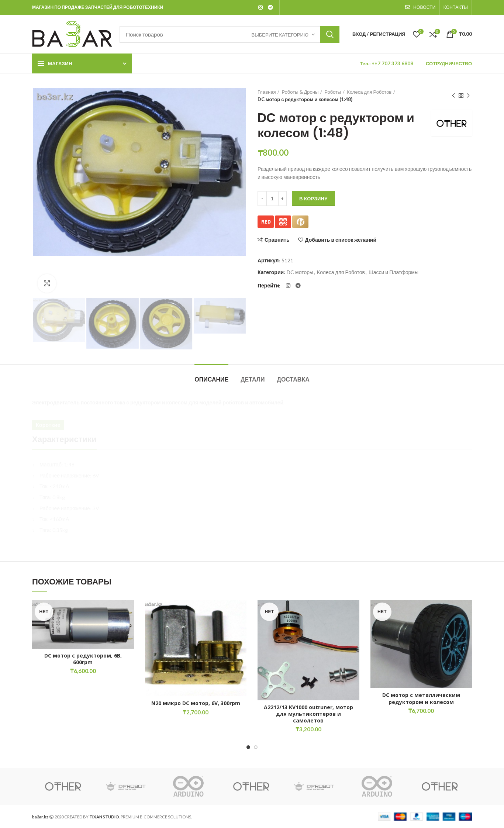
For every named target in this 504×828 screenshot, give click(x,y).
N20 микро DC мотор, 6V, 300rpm (196, 703)
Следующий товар (468, 96)
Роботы (333, 92)
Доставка (293, 379)
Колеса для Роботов (369, 92)
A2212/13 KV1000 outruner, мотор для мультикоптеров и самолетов (308, 714)
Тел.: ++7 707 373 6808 (386, 63)
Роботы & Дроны (300, 92)
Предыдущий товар (453, 96)
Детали (253, 379)
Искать (330, 34)
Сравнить (277, 240)
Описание (211, 379)
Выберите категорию (280, 35)
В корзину (313, 199)
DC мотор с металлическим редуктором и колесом (421, 698)
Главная (267, 92)
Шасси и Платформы (393, 272)
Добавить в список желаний (341, 240)
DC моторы (300, 272)
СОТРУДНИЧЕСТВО (449, 63)
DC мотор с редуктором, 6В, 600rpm (83, 659)
